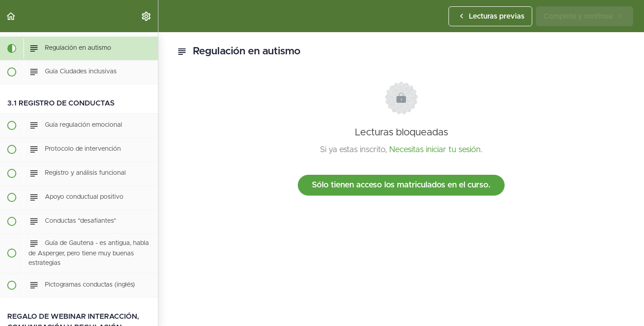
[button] (11, 16)
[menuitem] (147, 16)
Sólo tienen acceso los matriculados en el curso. (401, 185)
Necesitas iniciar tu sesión (435, 150)
